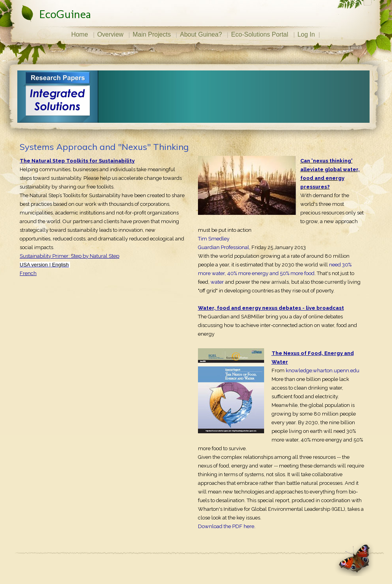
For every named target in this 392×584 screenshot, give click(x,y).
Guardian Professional (224, 247)
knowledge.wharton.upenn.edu (323, 371)
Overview (110, 34)
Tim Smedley (214, 239)
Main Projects (152, 34)
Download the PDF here (226, 526)
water (217, 282)
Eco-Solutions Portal (260, 34)
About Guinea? (201, 34)
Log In (306, 34)
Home (80, 34)
